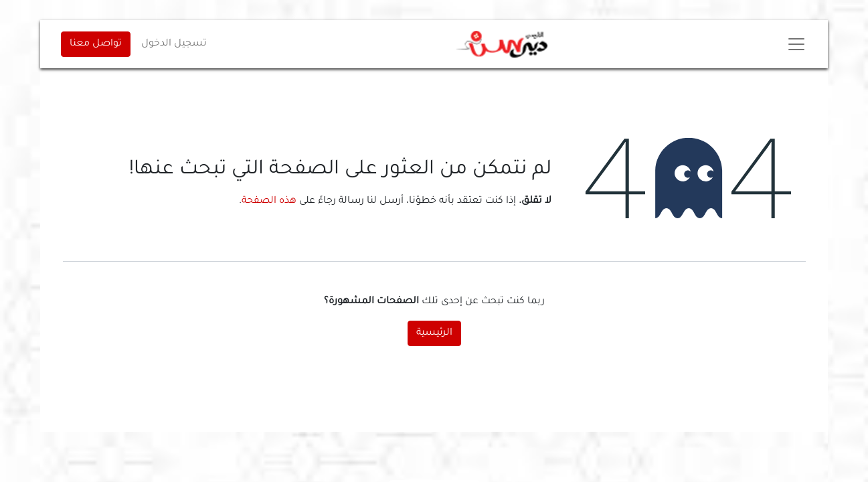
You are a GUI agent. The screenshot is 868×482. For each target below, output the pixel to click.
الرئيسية (434, 333)
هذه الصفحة (269, 202)
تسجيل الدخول (174, 44)
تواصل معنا (96, 44)
